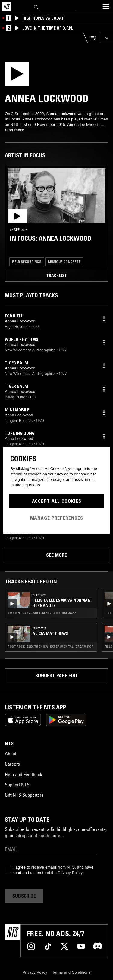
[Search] (36, 6)
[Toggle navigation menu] (106, 7)
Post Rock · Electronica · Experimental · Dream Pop (50, 646)
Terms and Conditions (71, 972)
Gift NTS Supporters (24, 795)
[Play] (48, 76)
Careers (12, 764)
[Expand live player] (106, 38)
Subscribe (24, 896)
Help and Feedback (24, 774)
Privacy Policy (70, 873)
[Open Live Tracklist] (92, 38)
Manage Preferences (57, 518)
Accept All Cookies (57, 501)
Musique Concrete (64, 261)
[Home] (7, 7)
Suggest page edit (57, 675)
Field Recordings (27, 261)
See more (56, 555)
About (11, 754)
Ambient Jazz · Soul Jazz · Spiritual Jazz (42, 613)
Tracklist (57, 275)
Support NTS (17, 785)
